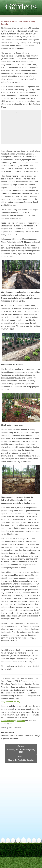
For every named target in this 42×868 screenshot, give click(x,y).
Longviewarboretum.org (11, 702)
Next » (21, 756)
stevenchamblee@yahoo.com (13, 721)
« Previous (21, 746)
